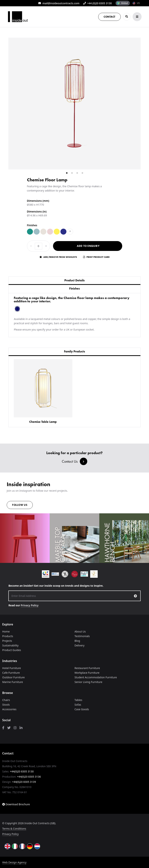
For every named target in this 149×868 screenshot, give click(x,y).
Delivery (80, 645)
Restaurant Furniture (87, 668)
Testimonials (82, 636)
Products (8, 636)
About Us (80, 631)
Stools (6, 705)
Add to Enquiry (88, 246)
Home (6, 631)
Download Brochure (16, 804)
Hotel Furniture (12, 668)
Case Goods (82, 709)
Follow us (20, 507)
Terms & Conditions (14, 829)
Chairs (6, 700)
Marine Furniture (13, 682)
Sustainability (10, 645)
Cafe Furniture (11, 673)
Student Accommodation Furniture (96, 677)
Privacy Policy (30, 605)
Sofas (78, 705)
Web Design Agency (14, 862)
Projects (7, 641)
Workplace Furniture (87, 673)
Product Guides (12, 650)
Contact (109, 17)
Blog (77, 641)
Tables (78, 700)
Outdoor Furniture (13, 677)
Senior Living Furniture (88, 682)
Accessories (9, 709)
